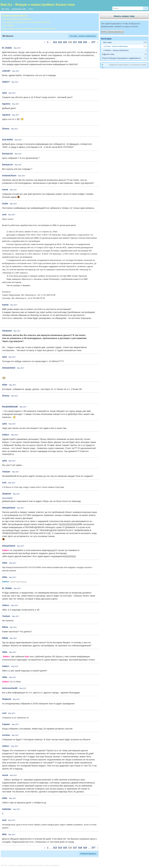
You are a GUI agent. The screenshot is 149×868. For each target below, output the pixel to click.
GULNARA (8, 140)
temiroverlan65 (10, 688)
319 (85, 42)
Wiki (4, 834)
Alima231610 (9, 368)
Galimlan (7, 809)
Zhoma (6, 129)
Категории (106, 39)
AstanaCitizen (9, 175)
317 (75, 42)
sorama (6, 735)
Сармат (6, 724)
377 (93, 42)
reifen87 (6, 71)
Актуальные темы (19, 9)
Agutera (6, 104)
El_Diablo (7, 48)
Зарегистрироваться (116, 32)
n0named (7, 331)
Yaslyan (6, 472)
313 (55, 42)
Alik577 (6, 82)
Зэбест (6, 435)
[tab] (124, 46)
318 (80, 42)
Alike (5, 385)
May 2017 (17, 48)
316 (70, 42)
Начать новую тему (124, 16)
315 (65, 42)
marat (5, 189)
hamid (5, 305)
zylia (5, 93)
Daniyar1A (8, 154)
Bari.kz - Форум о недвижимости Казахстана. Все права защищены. (31, 865)
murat (5, 775)
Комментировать (88, 854)
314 (60, 42)
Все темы (5, 9)
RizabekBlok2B (10, 407)
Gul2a (5, 203)
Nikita (5, 627)
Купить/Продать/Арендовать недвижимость (122, 58)
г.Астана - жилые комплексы (83, 36)
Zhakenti (7, 494)
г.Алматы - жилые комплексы (116, 50)
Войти (31, 9)
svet (4, 214)
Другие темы (109, 54)
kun (27, 656)
